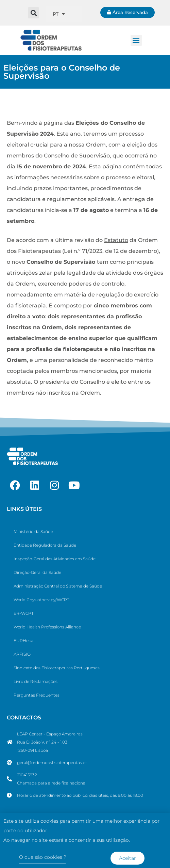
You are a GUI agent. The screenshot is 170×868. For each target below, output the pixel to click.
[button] (33, 13)
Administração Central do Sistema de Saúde (58, 586)
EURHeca (23, 641)
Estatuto (116, 240)
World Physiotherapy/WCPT (41, 600)
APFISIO (22, 654)
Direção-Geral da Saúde (37, 572)
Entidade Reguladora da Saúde (45, 545)
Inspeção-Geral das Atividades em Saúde (55, 559)
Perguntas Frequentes (37, 695)
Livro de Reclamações (36, 681)
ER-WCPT (24, 613)
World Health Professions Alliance (47, 627)
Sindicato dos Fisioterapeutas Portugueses (57, 668)
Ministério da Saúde (33, 531)
